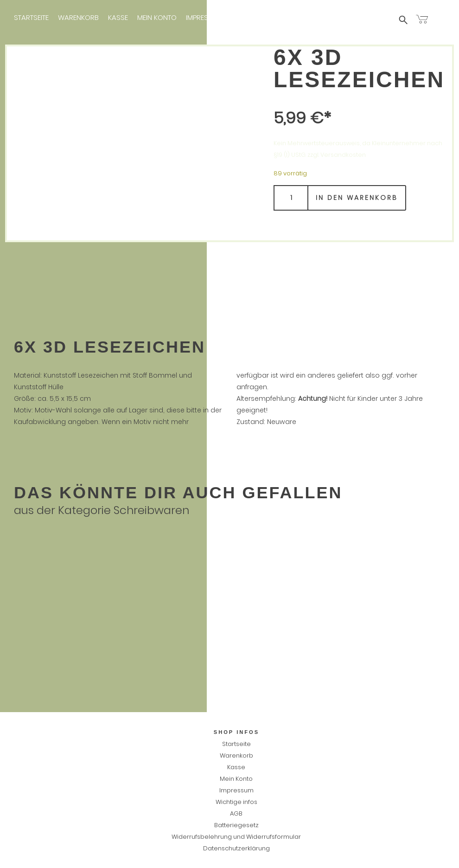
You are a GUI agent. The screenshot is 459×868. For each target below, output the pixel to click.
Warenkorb (78, 17)
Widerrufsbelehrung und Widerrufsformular (236, 837)
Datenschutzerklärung (236, 848)
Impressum (204, 17)
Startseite (31, 17)
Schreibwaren (151, 510)
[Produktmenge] (291, 198)
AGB (236, 813)
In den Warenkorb (357, 198)
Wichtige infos (258, 17)
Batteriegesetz (236, 825)
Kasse (118, 17)
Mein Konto (157, 17)
